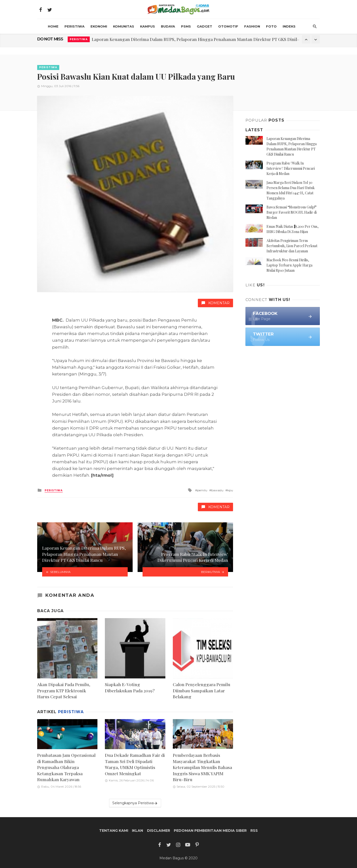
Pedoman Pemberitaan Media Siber (210, 831)
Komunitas (124, 26)
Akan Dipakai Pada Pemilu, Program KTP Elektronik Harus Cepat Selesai (64, 690)
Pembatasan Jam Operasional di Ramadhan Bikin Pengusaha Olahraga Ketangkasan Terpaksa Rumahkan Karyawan (66, 767)
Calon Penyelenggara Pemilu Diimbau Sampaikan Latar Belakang (202, 690)
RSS (254, 831)
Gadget (205, 26)
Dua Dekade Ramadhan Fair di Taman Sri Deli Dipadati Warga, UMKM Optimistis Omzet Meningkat (135, 764)
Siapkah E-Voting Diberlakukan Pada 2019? (130, 687)
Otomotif (228, 26)
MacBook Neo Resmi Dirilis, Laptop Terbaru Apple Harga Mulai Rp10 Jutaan (289, 265)
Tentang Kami (114, 831)
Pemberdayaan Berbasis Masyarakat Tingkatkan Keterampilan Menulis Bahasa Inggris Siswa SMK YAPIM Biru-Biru (202, 767)
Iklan (137, 831)
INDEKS (289, 26)
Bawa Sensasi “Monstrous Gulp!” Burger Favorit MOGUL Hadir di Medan (292, 212)
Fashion (252, 26)
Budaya (168, 26)
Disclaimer (159, 831)
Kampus (148, 26)
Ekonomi (99, 26)
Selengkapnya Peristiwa (135, 803)
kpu (230, 490)
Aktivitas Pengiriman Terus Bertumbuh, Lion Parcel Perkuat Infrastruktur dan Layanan (292, 246)
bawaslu (217, 490)
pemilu (202, 490)
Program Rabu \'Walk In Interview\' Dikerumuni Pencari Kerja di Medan (291, 168)
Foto (271, 26)
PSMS (186, 26)
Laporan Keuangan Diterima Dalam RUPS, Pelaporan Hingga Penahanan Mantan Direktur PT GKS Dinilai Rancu (203, 39)
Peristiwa (74, 26)
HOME (53, 26)
